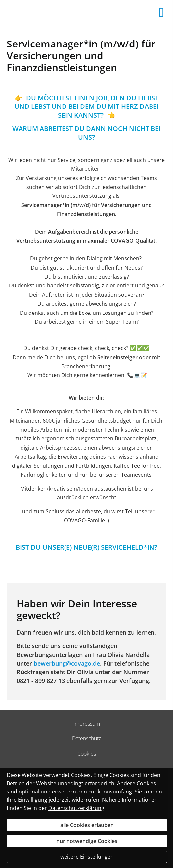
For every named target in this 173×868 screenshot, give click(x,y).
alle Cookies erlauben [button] (87, 825)
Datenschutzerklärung (76, 808)
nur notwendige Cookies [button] (87, 841)
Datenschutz (86, 738)
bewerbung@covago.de (67, 663)
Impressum (87, 724)
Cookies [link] (87, 754)
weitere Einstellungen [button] (87, 857)
